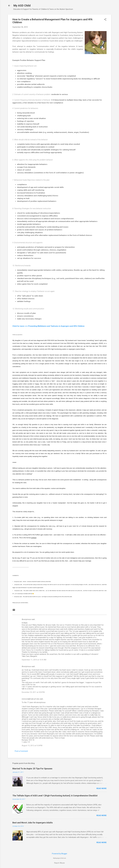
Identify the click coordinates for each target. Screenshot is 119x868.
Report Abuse (59, 863)
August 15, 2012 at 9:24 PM (32, 746)
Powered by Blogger (60, 854)
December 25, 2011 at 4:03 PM (33, 692)
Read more (102, 788)
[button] (105, 20)
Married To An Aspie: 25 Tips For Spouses (32, 769)
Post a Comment (21, 751)
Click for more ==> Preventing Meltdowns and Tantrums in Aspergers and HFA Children (48, 326)
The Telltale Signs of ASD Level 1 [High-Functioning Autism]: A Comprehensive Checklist (55, 796)
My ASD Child (22, 6)
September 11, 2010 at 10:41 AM (34, 660)
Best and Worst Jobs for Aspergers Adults (33, 823)
